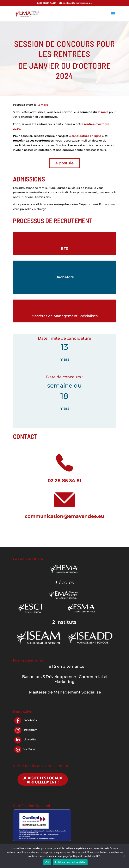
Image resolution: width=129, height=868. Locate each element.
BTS (64, 249)
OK (47, 862)
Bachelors (64, 277)
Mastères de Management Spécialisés (64, 316)
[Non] (124, 856)
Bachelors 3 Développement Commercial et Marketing (65, 679)
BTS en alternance (66, 666)
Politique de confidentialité (70, 862)
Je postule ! (64, 163)
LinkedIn (30, 739)
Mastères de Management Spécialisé (65, 692)
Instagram (31, 730)
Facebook (30, 720)
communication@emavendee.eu (64, 516)
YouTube (29, 749)
